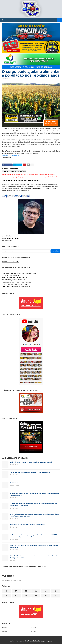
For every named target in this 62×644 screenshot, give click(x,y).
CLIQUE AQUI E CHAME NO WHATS (11, 580)
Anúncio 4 (34, 631)
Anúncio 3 (4, 631)
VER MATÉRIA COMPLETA (11, 156)
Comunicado (14, 483)
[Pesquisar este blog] (26, 251)
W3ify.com (29, 641)
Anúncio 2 (34, 627)
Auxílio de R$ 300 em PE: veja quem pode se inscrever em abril (31, 462)
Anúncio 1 (4, 627)
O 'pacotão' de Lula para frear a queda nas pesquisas (27, 525)
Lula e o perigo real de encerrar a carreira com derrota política (30, 472)
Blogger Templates (46, 641)
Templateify (20, 641)
